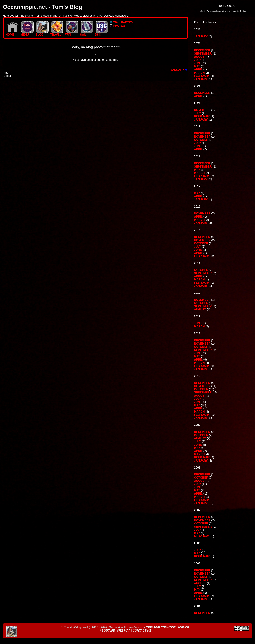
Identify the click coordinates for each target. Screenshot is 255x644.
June (198, 63)
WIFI (72, 33)
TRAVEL (57, 33)
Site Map (124, 631)
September (203, 54)
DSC (101, 33)
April (198, 69)
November (202, 110)
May (197, 66)
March (199, 73)
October (201, 140)
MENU (27, 33)
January (179, 70)
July (198, 60)
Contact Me (142, 631)
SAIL (87, 33)
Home (12, 33)
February (202, 76)
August (200, 57)
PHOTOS (117, 26)
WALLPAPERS (121, 22)
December (202, 50)
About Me (107, 631)
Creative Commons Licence (167, 627)
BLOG (42, 33)
